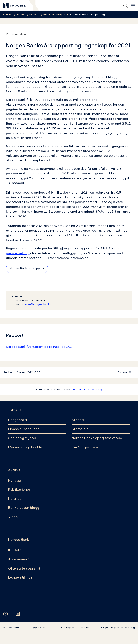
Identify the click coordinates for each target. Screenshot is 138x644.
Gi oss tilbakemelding (88, 389)
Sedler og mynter (22, 438)
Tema (13, 409)
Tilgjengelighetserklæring (118, 627)
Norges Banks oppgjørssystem (97, 438)
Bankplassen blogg (24, 508)
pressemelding (18, 253)
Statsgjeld (80, 429)
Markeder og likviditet (26, 447)
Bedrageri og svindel (75, 627)
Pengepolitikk (19, 420)
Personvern (11, 627)
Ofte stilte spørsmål (25, 568)
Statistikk (80, 420)
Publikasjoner (19, 489)
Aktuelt (14, 470)
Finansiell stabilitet (24, 429)
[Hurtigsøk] (126, 6)
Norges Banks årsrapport (27, 268)
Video (13, 517)
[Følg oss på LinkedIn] (18, 614)
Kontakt (15, 550)
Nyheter (15, 480)
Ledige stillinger (21, 577)
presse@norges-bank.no (38, 304)
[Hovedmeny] (133, 6)
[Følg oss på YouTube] (6, 614)
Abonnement (19, 559)
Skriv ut (123, 372)
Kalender (16, 499)
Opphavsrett (40, 627)
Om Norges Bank (85, 447)
